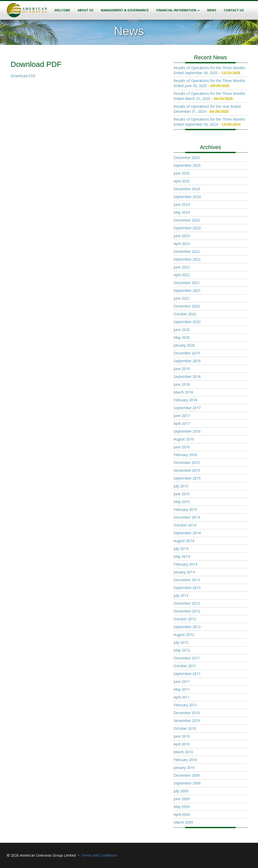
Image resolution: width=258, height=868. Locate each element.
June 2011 (182, 681)
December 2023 (187, 220)
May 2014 (182, 556)
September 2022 (187, 259)
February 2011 (185, 705)
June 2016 (182, 447)
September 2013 (187, 588)
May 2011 (182, 689)
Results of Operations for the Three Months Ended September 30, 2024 (209, 122)
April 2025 (182, 181)
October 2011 (185, 666)
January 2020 (184, 345)
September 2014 (187, 533)
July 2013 (181, 595)
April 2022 (182, 275)
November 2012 (187, 611)
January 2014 (184, 572)
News (212, 10)
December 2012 (187, 603)
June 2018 (182, 384)
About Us (85, 10)
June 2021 (182, 298)
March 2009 (183, 822)
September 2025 (187, 165)
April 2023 (182, 244)
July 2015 (181, 486)
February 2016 (185, 455)
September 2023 (187, 228)
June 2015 (182, 494)
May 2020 (182, 337)
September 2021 (187, 290)
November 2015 (187, 470)
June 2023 (182, 236)
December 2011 (187, 658)
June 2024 (182, 204)
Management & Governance (125, 10)
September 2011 (187, 674)
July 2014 (181, 549)
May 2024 (182, 212)
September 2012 (187, 627)
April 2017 (182, 423)
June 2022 (182, 267)
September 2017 (187, 408)
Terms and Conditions (99, 855)
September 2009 (187, 783)
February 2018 (185, 400)
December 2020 (187, 306)
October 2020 (185, 314)
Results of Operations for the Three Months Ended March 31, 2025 (209, 96)
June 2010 (182, 736)
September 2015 (187, 478)
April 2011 (182, 697)
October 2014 (185, 525)
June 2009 (182, 799)
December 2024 (187, 189)
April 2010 (182, 744)
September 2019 (187, 361)
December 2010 (187, 713)
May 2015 (182, 502)
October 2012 (185, 619)
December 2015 (187, 463)
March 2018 (183, 392)
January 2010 (184, 767)
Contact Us (234, 10)
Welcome (62, 10)
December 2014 (187, 517)
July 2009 (181, 791)
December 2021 (187, 283)
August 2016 (184, 439)
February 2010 (185, 760)
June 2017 (182, 416)
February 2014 (185, 564)
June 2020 (182, 330)
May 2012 (182, 650)
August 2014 (184, 541)
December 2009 (187, 775)
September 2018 (187, 376)
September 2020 (187, 322)
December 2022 (187, 251)
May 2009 (182, 807)
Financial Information (178, 10)
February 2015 (185, 509)
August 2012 (184, 635)
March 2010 (183, 752)
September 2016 (187, 431)
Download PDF (23, 76)
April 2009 (182, 814)
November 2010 (187, 721)
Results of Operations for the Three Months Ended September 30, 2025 (209, 70)
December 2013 (187, 580)
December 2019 (187, 353)
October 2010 (185, 728)
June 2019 (182, 369)
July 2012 (181, 642)
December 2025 (187, 158)
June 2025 (182, 173)
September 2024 (187, 197)
